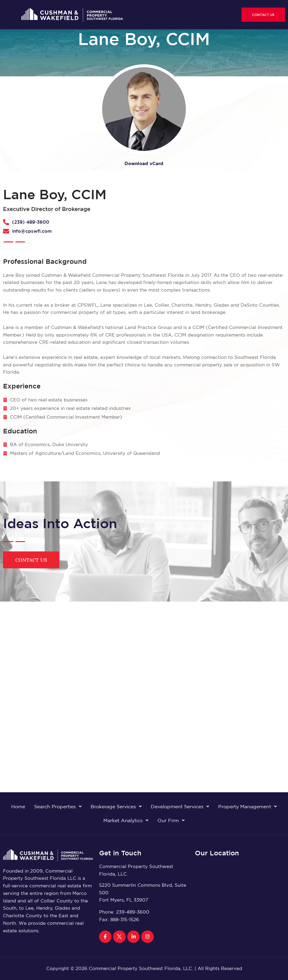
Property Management (248, 806)
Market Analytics (126, 820)
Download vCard (144, 163)
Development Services (180, 806)
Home (18, 806)
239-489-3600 (133, 912)
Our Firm (171, 820)
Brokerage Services (116, 806)
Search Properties (58, 806)
